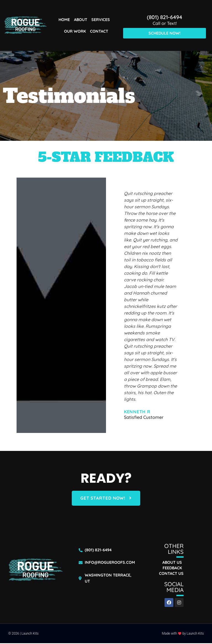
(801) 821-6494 (165, 17)
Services (101, 20)
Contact (99, 31)
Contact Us (171, 574)
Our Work (75, 31)
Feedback (172, 569)
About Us (172, 563)
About (81, 20)
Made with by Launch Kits (183, 634)
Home (64, 20)
